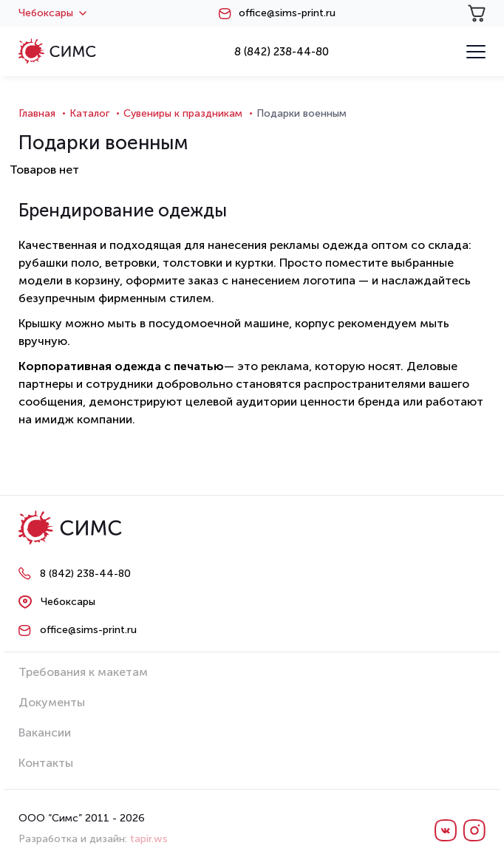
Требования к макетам (83, 672)
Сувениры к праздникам (183, 113)
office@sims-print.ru (287, 13)
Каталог (89, 113)
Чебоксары (52, 13)
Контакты (46, 763)
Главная (37, 113)
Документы (52, 702)
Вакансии (45, 732)
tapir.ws (149, 839)
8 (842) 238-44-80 (282, 52)
